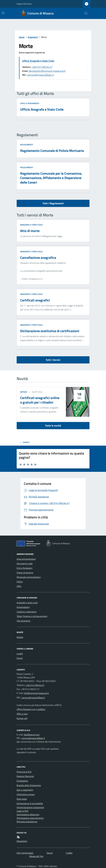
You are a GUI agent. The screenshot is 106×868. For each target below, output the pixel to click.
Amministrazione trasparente (30, 807)
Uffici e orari (22, 714)
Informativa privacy (26, 794)
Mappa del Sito (36, 856)
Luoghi (20, 654)
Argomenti (33, 37)
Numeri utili (22, 718)
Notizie (24, 392)
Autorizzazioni (23, 607)
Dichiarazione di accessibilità (30, 803)
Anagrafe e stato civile (31, 225)
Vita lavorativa (23, 621)
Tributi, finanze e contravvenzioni (32, 616)
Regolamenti (27, 145)
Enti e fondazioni (24, 568)
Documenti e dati (25, 563)
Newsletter (22, 841)
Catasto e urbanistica (27, 612)
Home (22, 37)
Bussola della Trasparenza (29, 785)
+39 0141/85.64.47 (42, 67)
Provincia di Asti (24, 772)
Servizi (50, 853)
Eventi (20, 658)
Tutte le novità (53, 426)
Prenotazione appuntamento (30, 818)
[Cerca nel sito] (85, 13)
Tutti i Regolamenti (53, 203)
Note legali (22, 799)
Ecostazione (22, 781)
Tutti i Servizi (53, 360)
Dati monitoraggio (25, 853)
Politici (20, 582)
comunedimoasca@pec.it (40, 75)
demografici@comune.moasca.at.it (47, 71)
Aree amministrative (26, 559)
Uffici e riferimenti (30, 103)
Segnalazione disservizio (28, 814)
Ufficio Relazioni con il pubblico (31, 709)
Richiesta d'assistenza (27, 822)
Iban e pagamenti (25, 790)
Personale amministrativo (29, 577)
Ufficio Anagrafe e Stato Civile (38, 61)
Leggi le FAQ (23, 811)
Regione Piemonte (24, 4)
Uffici (19, 586)
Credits (69, 853)
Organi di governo (25, 573)
